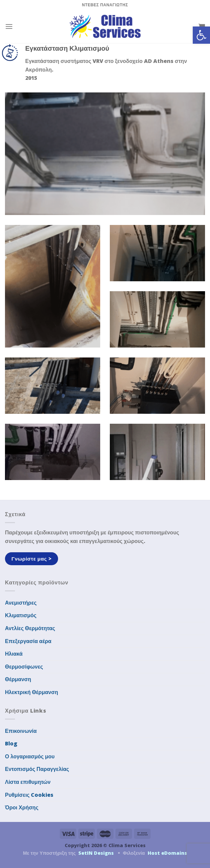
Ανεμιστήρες (21, 603)
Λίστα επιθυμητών (28, 782)
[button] (201, 35)
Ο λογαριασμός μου (30, 756)
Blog (11, 743)
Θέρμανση (18, 679)
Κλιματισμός (21, 615)
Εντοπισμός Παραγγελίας (37, 769)
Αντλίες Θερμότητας (30, 628)
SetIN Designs (96, 853)
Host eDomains (167, 853)
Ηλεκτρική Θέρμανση (32, 692)
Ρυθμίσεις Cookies (29, 795)
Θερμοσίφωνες (24, 667)
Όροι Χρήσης (22, 807)
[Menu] (9, 26)
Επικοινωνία (21, 731)
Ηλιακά (14, 654)
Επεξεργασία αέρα (28, 641)
